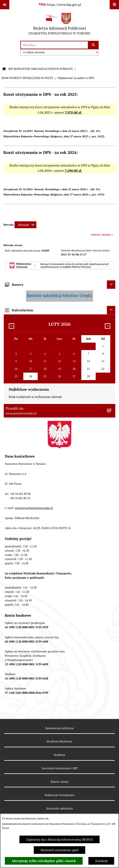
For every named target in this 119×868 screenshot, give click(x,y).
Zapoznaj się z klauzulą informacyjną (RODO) (59, 839)
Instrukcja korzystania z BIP (60, 768)
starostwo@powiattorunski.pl (34, 508)
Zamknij (101, 861)
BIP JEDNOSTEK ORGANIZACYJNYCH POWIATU (41, 69)
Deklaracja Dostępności (60, 795)
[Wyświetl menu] (114, 5)
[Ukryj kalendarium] (111, 310)
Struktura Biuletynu (59, 741)
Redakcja (60, 755)
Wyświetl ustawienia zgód (59, 850)
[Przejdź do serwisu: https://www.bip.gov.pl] (59, 5)
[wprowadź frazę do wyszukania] (54, 45)
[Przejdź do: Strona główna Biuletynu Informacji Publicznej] (4, 69)
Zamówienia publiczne (59, 728)
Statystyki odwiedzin (60, 808)
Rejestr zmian (60, 782)
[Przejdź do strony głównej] (59, 25)
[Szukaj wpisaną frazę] (94, 45)
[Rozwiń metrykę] (25, 225)
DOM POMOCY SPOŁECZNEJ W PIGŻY (27, 78)
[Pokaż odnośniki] (5, 5)
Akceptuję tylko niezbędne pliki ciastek (44, 861)
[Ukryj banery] (111, 285)
